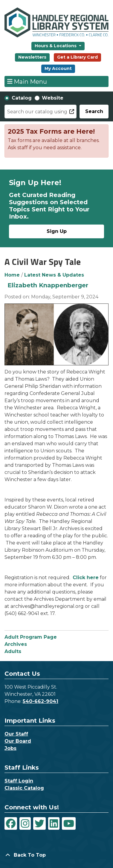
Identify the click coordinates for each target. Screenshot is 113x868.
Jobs (10, 748)
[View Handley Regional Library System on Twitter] (39, 823)
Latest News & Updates (54, 275)
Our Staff (16, 734)
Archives (16, 644)
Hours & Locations (56, 46)
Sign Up (57, 231)
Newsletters (32, 57)
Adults (13, 651)
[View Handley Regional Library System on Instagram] (25, 823)
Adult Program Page (31, 637)
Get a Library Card (77, 57)
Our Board (18, 741)
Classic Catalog (24, 788)
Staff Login (19, 781)
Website (53, 98)
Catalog (22, 98)
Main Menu (27, 81)
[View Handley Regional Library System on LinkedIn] (54, 823)
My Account (58, 68)
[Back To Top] (56, 855)
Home (12, 275)
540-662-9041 (41, 701)
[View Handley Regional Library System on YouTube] (69, 823)
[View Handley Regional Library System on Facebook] (11, 823)
